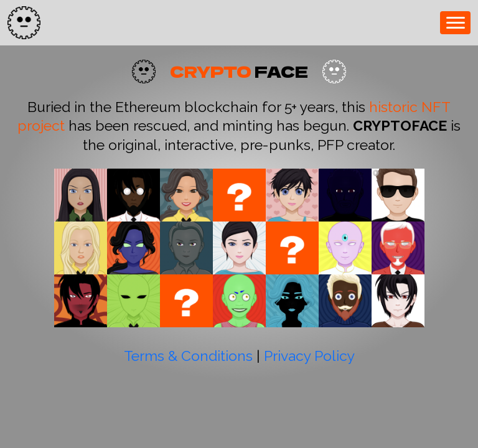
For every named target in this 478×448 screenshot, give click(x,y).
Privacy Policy (309, 356)
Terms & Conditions (188, 356)
